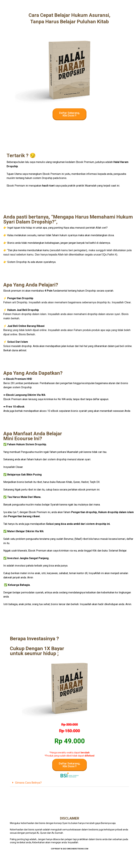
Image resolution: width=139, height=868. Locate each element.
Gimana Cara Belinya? (28, 783)
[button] (69, 115)
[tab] (69, 784)
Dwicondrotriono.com (78, 850)
